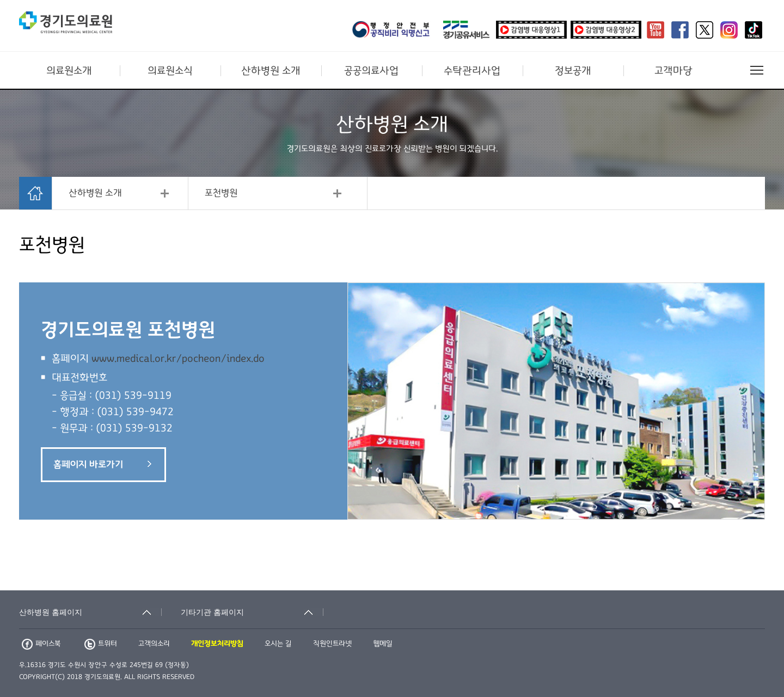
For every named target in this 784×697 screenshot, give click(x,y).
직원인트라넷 (332, 644)
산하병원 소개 (271, 71)
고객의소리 (154, 644)
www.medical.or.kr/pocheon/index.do (178, 359)
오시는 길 (278, 644)
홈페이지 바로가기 (102, 465)
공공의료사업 (371, 71)
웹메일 (383, 644)
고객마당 (673, 71)
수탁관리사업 (472, 71)
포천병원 (221, 193)
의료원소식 (170, 71)
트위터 (101, 644)
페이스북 (41, 644)
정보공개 (573, 71)
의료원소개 (69, 71)
